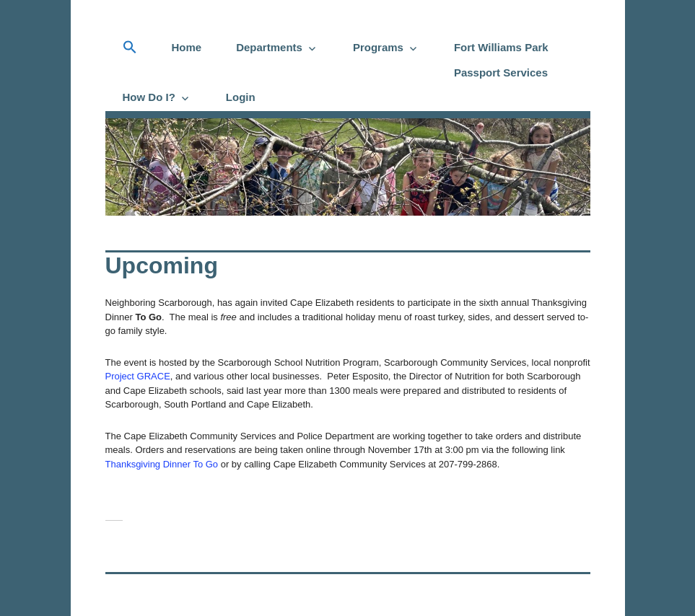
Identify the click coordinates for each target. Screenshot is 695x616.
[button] (130, 48)
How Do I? (149, 97)
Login (241, 97)
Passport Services (501, 72)
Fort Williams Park (501, 47)
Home (187, 47)
